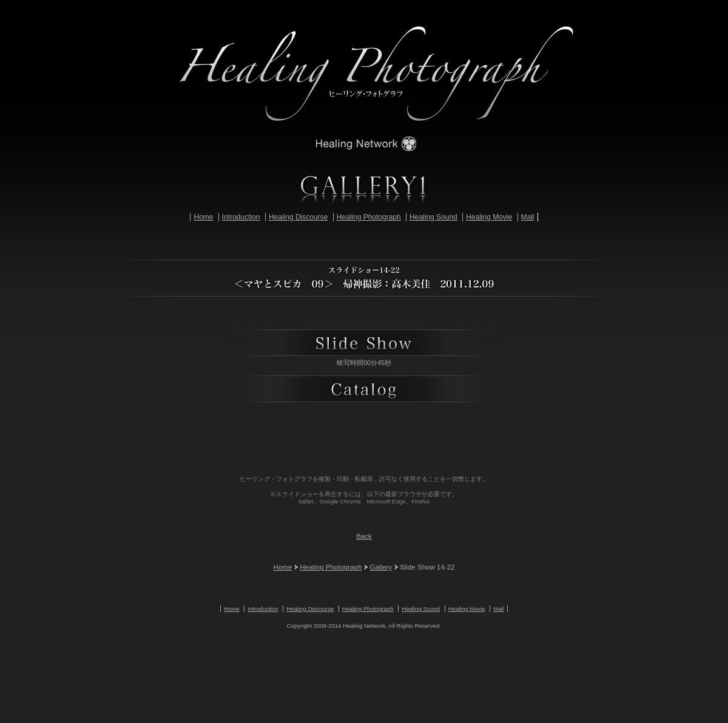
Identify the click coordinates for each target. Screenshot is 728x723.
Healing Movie (489, 217)
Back (364, 536)
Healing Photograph (369, 217)
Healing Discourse (298, 217)
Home (203, 217)
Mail (528, 217)
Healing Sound (433, 217)
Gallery (380, 567)
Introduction (241, 217)
